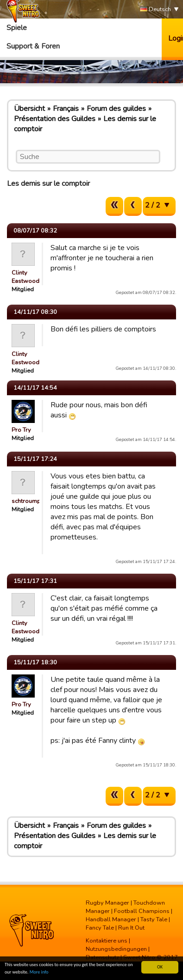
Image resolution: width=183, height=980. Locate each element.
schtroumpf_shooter (39, 501)
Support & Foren (33, 46)
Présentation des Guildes (55, 119)
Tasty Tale (154, 919)
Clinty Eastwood (25, 277)
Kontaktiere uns (107, 941)
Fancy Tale (100, 928)
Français (66, 109)
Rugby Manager (107, 903)
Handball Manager (111, 919)
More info (39, 972)
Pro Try (21, 430)
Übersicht (29, 109)
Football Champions (142, 911)
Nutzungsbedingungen (116, 949)
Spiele (17, 28)
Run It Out (131, 928)
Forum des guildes (116, 109)
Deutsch (155, 9)
